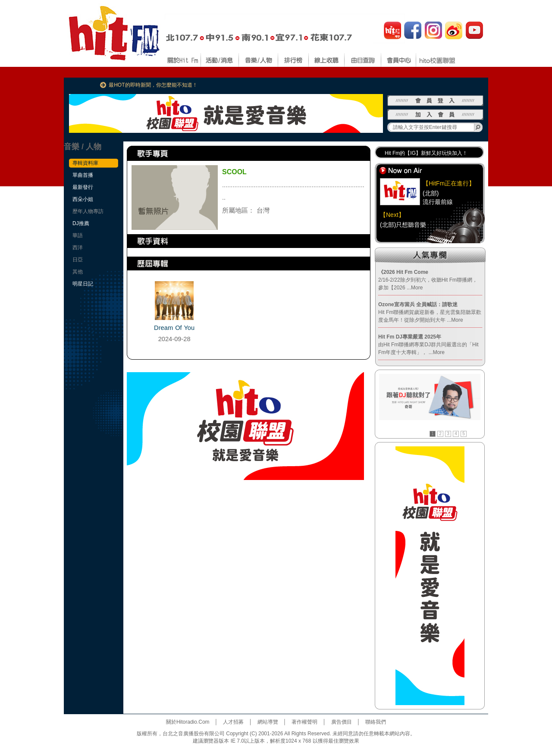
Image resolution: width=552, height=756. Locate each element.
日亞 (78, 260)
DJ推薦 (81, 223)
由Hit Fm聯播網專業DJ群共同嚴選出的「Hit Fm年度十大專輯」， (428, 345)
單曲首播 (83, 175)
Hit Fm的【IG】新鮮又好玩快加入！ (426, 153)
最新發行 (83, 187)
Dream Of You (174, 328)
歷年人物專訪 (88, 211)
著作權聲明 (304, 722)
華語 (78, 235)
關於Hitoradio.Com (188, 722)
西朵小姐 (83, 199)
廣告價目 (342, 722)
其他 (78, 272)
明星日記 (83, 284)
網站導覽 (268, 722)
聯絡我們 (376, 722)
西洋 (78, 248)
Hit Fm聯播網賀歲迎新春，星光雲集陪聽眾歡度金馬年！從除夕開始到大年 (430, 312)
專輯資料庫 (85, 163)
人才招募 (233, 722)
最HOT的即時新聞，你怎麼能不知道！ (153, 85)
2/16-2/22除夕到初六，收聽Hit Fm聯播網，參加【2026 (428, 280)
